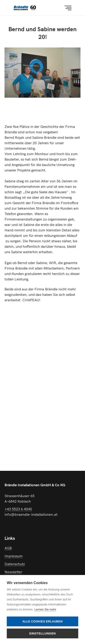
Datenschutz (15, 564)
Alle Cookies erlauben (43, 621)
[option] (42, 79)
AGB (8, 548)
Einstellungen (42, 633)
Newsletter (13, 572)
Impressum (14, 556)
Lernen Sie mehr (45, 609)
